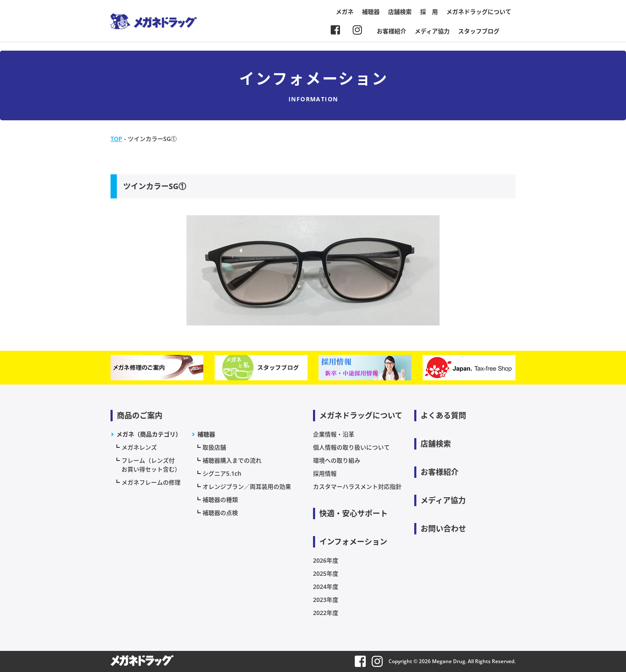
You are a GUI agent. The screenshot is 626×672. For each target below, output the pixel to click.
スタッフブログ (479, 31)
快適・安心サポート (353, 513)
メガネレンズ (139, 447)
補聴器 (371, 12)
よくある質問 (443, 415)
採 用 (429, 12)
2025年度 (326, 573)
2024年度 (326, 587)
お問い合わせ (443, 528)
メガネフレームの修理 (151, 482)
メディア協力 (432, 31)
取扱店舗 (214, 447)
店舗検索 (400, 12)
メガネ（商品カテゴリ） (149, 434)
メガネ (345, 12)
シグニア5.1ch (222, 473)
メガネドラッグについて (479, 12)
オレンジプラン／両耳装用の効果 (247, 486)
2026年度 (326, 560)
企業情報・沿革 (334, 434)
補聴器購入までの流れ (232, 460)
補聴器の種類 (220, 500)
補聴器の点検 (220, 513)
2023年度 (326, 600)
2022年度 (326, 613)
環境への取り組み (337, 460)
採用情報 (325, 473)
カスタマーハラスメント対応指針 (357, 486)
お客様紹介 (391, 31)
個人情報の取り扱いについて (351, 447)
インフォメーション (353, 542)
